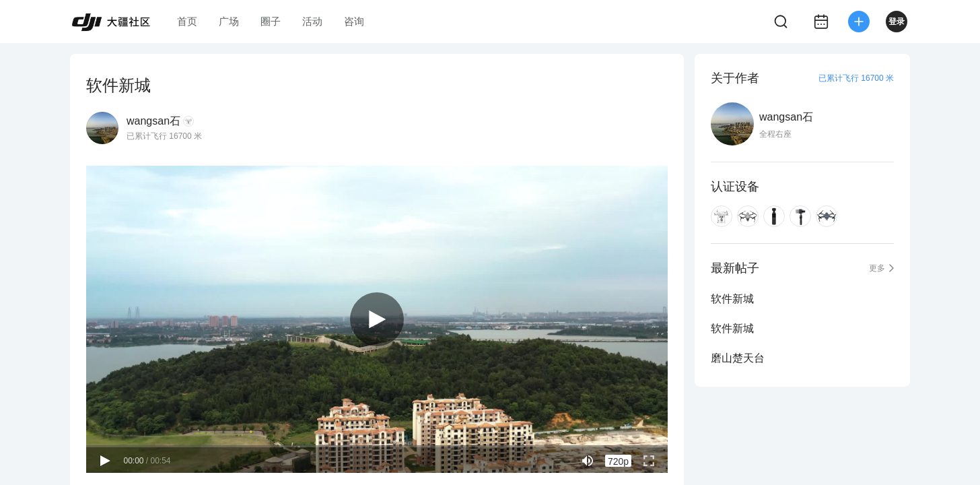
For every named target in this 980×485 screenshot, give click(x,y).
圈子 (271, 21)
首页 (187, 21)
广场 (229, 21)
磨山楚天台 (738, 358)
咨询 (354, 21)
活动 (312, 21)
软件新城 (732, 299)
